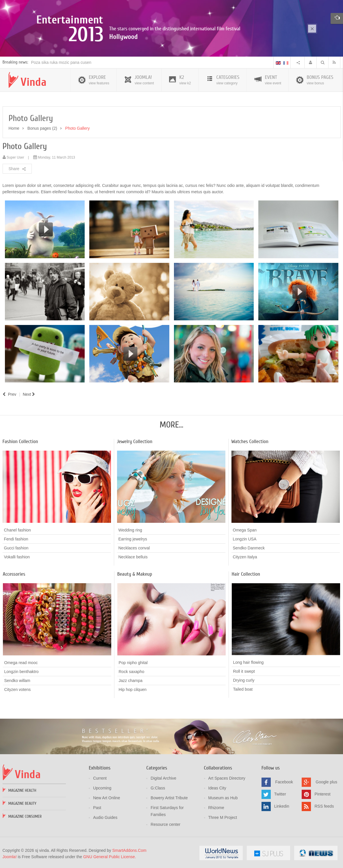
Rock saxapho (132, 671)
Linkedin (282, 806)
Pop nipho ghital (133, 662)
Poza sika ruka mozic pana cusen (61, 62)
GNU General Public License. (110, 856)
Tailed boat (243, 689)
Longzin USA (245, 538)
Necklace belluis (133, 556)
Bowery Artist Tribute (169, 797)
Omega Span (245, 529)
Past (97, 807)
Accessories (14, 573)
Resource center (165, 824)
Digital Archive (163, 778)
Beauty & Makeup (135, 573)
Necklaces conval (134, 547)
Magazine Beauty (22, 803)
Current (100, 778)
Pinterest (322, 793)
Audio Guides (105, 817)
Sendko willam (17, 680)
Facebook (284, 781)
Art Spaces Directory (227, 778)
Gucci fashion (16, 547)
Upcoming (102, 787)
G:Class (158, 787)
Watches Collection (250, 441)
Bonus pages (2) (42, 128)
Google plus (326, 781)
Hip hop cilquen (133, 689)
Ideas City (217, 787)
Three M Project (223, 817)
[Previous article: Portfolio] (10, 393)
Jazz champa (131, 680)
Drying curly (244, 680)
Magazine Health (22, 790)
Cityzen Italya (245, 556)
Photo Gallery (25, 145)
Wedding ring (130, 529)
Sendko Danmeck (249, 547)
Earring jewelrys (133, 538)
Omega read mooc (21, 662)
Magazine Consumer (25, 816)
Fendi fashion (16, 538)
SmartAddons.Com (129, 850)
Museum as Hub (223, 797)
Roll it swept (244, 671)
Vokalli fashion (17, 556)
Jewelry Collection (135, 441)
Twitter (280, 793)
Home (14, 128)
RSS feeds (324, 806)
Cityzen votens (18, 689)
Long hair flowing (249, 662)
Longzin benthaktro (22, 671)
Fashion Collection (20, 441)
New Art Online (106, 797)
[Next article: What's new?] (30, 393)
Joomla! (10, 856)
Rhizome (216, 807)
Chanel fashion (17, 529)
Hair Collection (246, 573)
